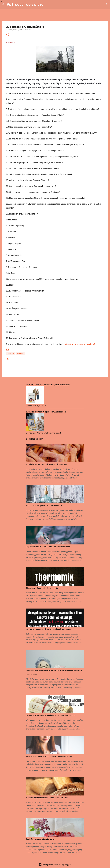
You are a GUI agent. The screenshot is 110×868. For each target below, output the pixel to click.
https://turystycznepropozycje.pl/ (79, 344)
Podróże (21, 353)
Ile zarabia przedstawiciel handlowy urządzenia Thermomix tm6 (51, 715)
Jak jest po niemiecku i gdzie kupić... (40, 839)
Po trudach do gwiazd (25, 4)
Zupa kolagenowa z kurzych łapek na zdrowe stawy (46, 464)
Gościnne (11, 353)
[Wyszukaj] (107, 4)
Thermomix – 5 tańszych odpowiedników (42, 588)
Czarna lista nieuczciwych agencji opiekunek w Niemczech (49, 629)
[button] (7, 35)
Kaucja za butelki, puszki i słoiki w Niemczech (44, 506)
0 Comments (27, 30)
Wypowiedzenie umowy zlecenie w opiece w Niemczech (48, 547)
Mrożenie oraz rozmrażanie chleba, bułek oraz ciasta (47, 798)
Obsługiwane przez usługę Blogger (55, 865)
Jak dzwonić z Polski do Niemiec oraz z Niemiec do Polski (49, 757)
